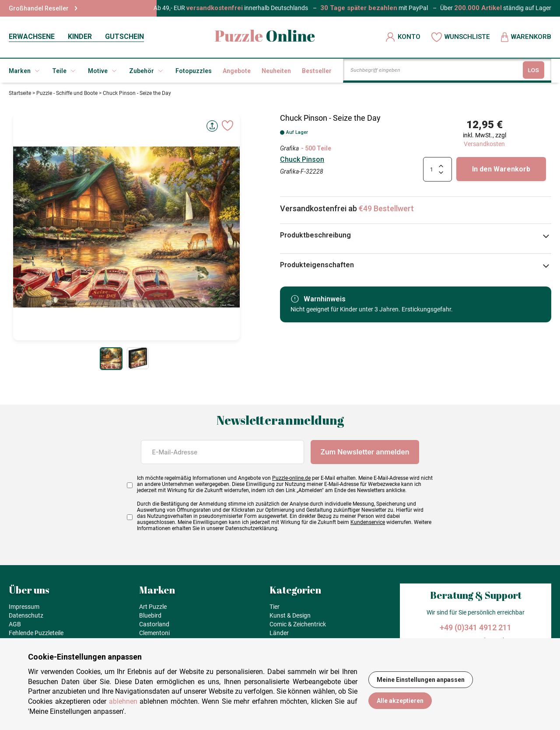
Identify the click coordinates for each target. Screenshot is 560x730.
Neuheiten (276, 71)
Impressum (24, 607)
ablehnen (123, 701)
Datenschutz (26, 615)
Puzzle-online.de (291, 478)
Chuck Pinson (302, 159)
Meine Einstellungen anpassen (421, 680)
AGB (15, 624)
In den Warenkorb (501, 169)
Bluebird (150, 615)
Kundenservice (368, 522)
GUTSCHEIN (124, 37)
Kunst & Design (290, 615)
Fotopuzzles (194, 71)
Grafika (289, 148)
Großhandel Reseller (43, 8)
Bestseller (317, 71)
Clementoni (154, 633)
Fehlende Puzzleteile (36, 633)
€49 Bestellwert (386, 208)
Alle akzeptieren (400, 701)
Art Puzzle (153, 607)
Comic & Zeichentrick (298, 624)
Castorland (154, 624)
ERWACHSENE (32, 37)
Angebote (237, 71)
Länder (279, 633)
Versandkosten (484, 144)
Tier (275, 607)
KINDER (80, 37)
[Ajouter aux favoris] (227, 126)
